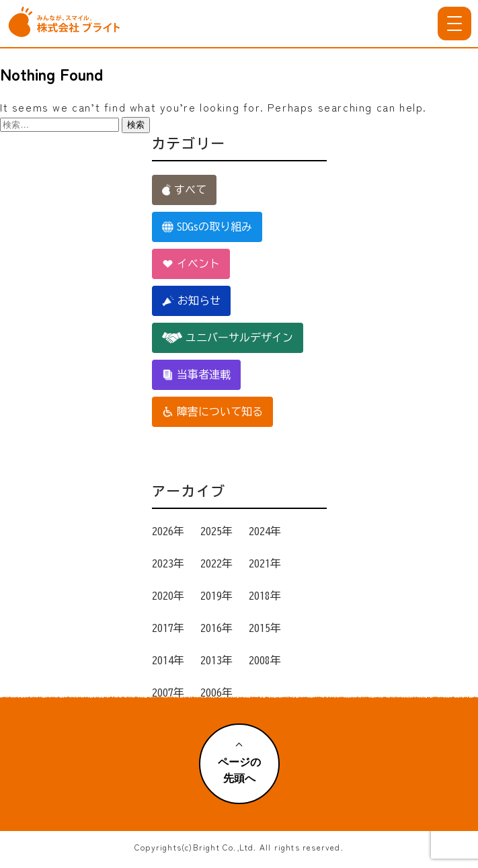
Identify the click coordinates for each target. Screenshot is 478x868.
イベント (191, 264)
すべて (184, 190)
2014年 (168, 660)
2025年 (216, 531)
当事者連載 (196, 375)
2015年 (265, 628)
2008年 (265, 660)
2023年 (168, 563)
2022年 (216, 563)
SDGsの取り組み (207, 227)
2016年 (216, 628)
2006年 (216, 693)
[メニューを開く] (454, 24)
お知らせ (192, 301)
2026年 (168, 531)
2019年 (216, 596)
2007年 (168, 693)
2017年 (168, 628)
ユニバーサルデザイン (228, 338)
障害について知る (212, 412)
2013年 (216, 660)
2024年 (265, 531)
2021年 (265, 563)
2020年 (168, 596)
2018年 (265, 596)
